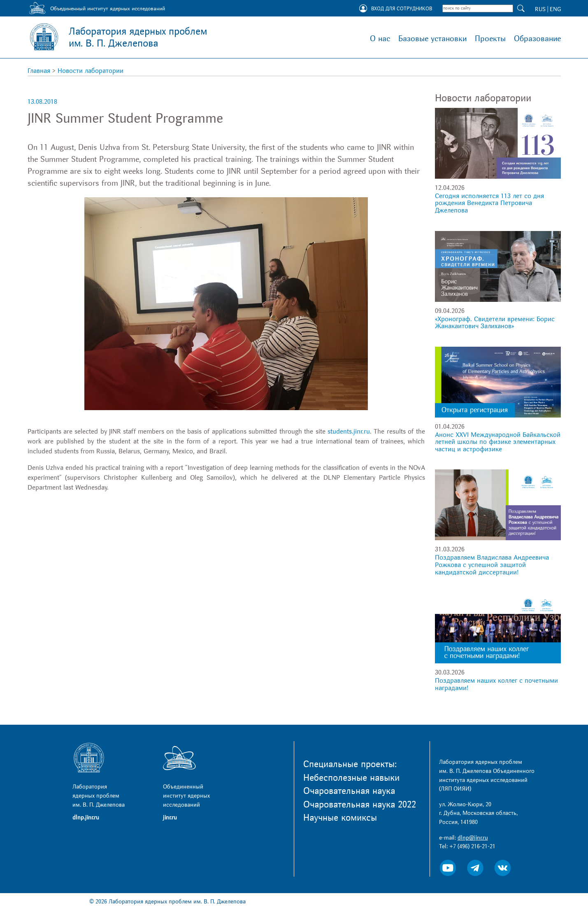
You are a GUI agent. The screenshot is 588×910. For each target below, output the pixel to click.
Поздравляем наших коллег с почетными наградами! (496, 684)
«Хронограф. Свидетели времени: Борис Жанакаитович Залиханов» (495, 323)
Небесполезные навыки (351, 778)
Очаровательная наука (349, 791)
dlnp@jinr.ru (473, 838)
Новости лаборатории (91, 71)
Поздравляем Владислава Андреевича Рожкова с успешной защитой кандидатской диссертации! (492, 565)
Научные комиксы (340, 818)
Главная (39, 71)
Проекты (490, 39)
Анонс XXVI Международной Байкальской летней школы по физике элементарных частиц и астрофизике (498, 442)
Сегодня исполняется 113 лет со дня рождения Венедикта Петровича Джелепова (489, 203)
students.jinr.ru (349, 432)
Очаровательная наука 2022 (360, 805)
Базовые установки (432, 39)
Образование (537, 39)
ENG (555, 9)
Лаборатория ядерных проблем (138, 37)
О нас (380, 39)
